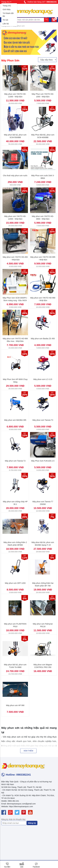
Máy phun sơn (19, 26)
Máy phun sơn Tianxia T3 (43, 420)
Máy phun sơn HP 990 (15, 705)
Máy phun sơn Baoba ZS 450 (43, 339)
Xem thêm (28, 751)
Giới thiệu (7, 9)
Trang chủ (7, 6)
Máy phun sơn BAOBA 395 (15, 420)
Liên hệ (6, 24)
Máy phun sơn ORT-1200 (15, 583)
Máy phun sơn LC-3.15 (43, 379)
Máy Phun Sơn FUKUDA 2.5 (43, 461)
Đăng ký (32, 823)
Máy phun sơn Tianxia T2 (15, 461)
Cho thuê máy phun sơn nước (15, 176)
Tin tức (5, 20)
